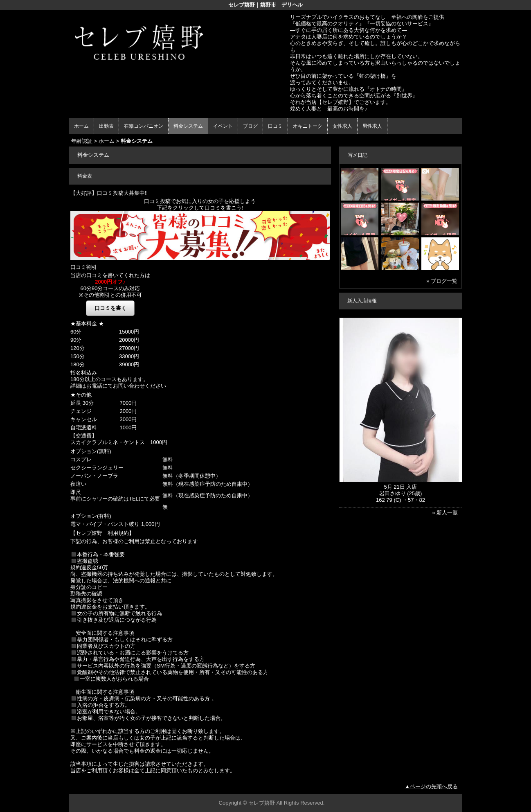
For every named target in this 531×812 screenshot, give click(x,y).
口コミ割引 (84, 267)
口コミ (275, 126)
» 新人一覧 (445, 513)
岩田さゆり (393, 493)
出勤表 (106, 126)
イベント (223, 126)
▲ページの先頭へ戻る (431, 786)
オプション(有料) (91, 516)
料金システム (188, 126)
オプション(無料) (91, 451)
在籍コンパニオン (144, 126)
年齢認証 (82, 141)
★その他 (81, 395)
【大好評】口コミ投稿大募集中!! (109, 193)
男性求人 (372, 126)
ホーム (81, 126)
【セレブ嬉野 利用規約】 (102, 533)
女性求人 (342, 126)
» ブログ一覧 (442, 281)
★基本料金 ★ (87, 324)
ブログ (250, 126)
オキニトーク (308, 126)
